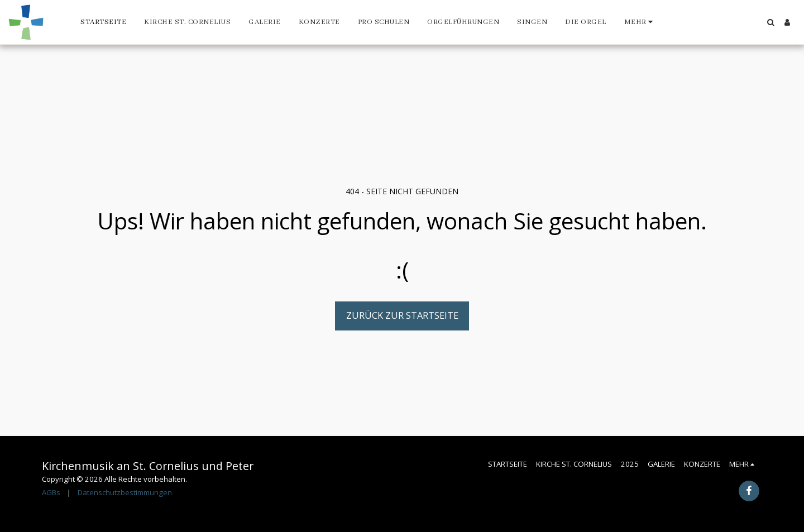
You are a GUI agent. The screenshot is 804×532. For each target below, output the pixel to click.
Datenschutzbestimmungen (125, 492)
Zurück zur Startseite (402, 315)
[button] (770, 22)
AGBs (51, 492)
